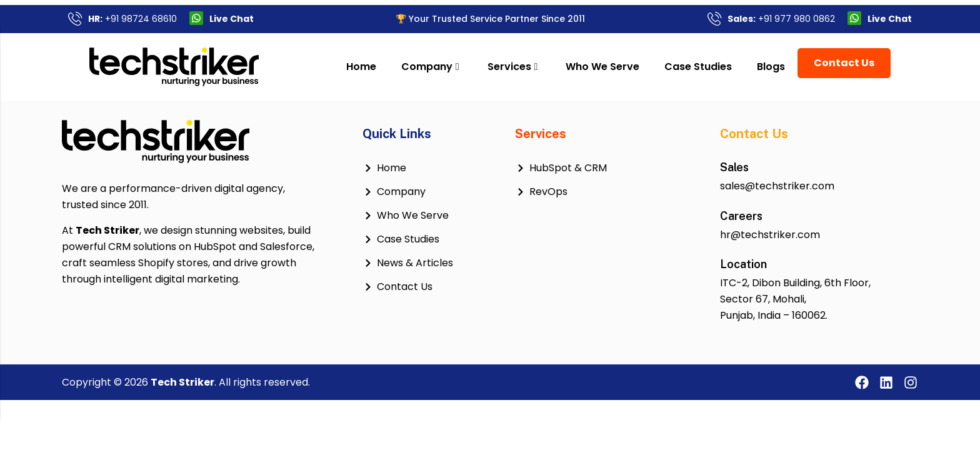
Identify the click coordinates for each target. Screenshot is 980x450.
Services (533, 67)
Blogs (792, 67)
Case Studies (719, 67)
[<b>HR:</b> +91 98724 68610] (75, 18)
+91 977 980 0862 (781, 19)
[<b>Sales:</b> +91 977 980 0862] (714, 18)
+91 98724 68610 (132, 19)
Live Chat (232, 19)
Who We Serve (624, 67)
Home (382, 67)
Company (451, 67)
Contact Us (865, 63)
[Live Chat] (196, 18)
